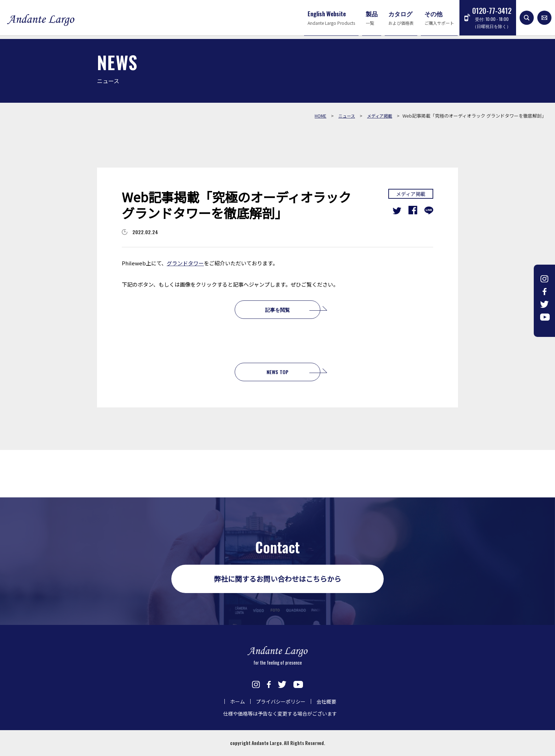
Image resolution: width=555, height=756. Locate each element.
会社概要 (326, 701)
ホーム (238, 701)
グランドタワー (185, 263)
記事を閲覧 (277, 309)
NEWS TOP (277, 372)
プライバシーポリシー (281, 701)
